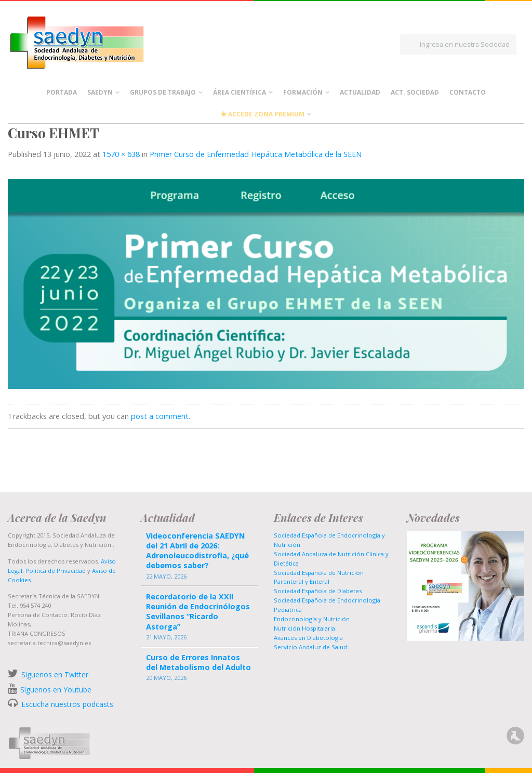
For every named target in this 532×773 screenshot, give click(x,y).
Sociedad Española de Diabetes (318, 591)
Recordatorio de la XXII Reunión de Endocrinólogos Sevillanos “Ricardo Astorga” (198, 612)
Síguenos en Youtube (56, 690)
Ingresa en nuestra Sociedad (465, 44)
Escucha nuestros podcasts (66, 704)
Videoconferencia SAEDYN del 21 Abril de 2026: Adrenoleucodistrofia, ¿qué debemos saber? (197, 551)
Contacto (468, 92)
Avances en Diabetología (308, 638)
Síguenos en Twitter (55, 674)
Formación (303, 92)
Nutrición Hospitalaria (304, 628)
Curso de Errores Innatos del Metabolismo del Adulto (198, 662)
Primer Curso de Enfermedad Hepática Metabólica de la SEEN (256, 154)
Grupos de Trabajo (163, 92)
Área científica (240, 92)
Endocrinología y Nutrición (312, 619)
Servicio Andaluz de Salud (310, 647)
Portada (62, 92)
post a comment (160, 416)
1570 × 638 (121, 154)
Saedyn (100, 92)
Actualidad (360, 92)
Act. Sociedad (415, 92)
